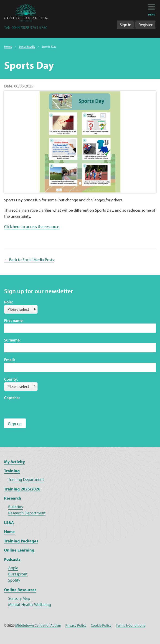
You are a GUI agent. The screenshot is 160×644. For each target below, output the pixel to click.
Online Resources (20, 590)
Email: (9, 360)
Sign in (126, 25)
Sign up (15, 424)
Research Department (27, 513)
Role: (8, 302)
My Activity (14, 462)
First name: (14, 320)
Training (12, 471)
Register (146, 25)
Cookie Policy (101, 625)
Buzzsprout (18, 574)
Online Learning (19, 550)
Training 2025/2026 (22, 489)
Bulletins (15, 507)
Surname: (12, 340)
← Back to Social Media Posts (29, 260)
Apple (13, 568)
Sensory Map (19, 598)
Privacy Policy (76, 625)
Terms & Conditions (130, 625)
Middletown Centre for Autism (38, 625)
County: (11, 379)
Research (13, 498)
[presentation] (39, 410)
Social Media (27, 46)
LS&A (9, 522)
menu (152, 15)
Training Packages (21, 541)
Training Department (26, 479)
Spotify (14, 580)
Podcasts (12, 559)
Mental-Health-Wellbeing (30, 604)
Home (8, 46)
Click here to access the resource (32, 227)
